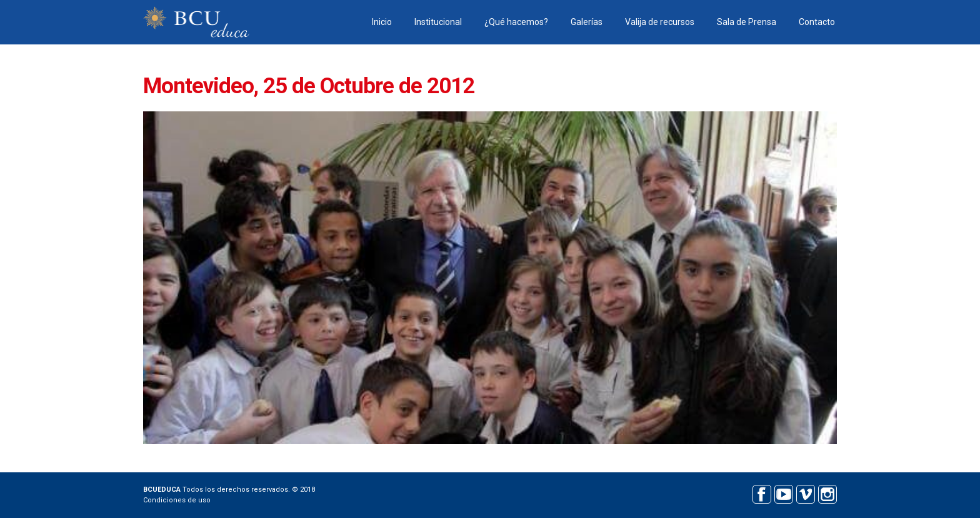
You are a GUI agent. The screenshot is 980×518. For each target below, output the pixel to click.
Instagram (827, 493)
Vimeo (805, 493)
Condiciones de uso (177, 500)
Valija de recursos (660, 22)
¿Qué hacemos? (516, 22)
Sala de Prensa (747, 22)
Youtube (783, 493)
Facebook (762, 493)
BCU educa (196, 22)
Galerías (587, 22)
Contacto (817, 22)
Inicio (382, 22)
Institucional (438, 22)
